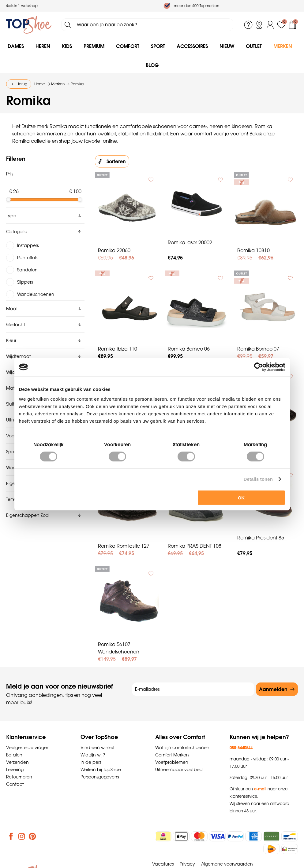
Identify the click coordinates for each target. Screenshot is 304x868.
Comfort (128, 46)
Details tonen (258, 479)
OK (241, 497)
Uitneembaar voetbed (179, 770)
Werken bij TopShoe (101, 770)
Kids (67, 46)
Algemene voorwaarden (227, 864)
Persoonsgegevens (100, 777)
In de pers (91, 762)
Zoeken (68, 25)
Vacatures (163, 864)
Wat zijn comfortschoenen (182, 748)
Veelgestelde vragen (28, 748)
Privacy (187, 864)
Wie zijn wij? (93, 755)
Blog (152, 65)
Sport (158, 46)
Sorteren (116, 161)
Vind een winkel (97, 748)
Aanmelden (273, 689)
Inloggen (270, 25)
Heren (43, 46)
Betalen (14, 755)
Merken (283, 46)
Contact (15, 784)
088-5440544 (241, 748)
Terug (23, 84)
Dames (16, 46)
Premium (94, 46)
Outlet (254, 46)
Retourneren (19, 777)
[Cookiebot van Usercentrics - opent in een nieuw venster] (259, 367)
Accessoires (192, 46)
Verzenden (17, 762)
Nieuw (227, 46)
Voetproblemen (172, 762)
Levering (15, 770)
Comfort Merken (172, 755)
